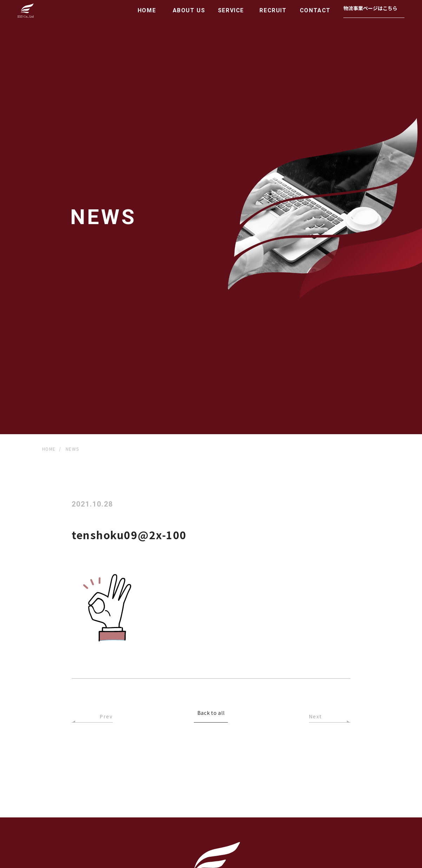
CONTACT (315, 10)
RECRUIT (273, 10)
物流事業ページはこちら (370, 8)
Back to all (211, 713)
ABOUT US (189, 10)
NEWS (72, 449)
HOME (147, 10)
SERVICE (231, 10)
